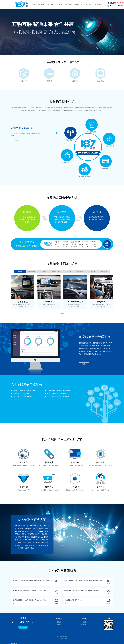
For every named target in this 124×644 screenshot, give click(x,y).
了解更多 (16, 141)
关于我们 (89, 4)
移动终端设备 (56, 271)
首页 (33, 4)
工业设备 (68, 271)
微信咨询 (23, 627)
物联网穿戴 (32, 271)
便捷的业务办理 (71, 133)
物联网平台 (79, 4)
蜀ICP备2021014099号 (62, 639)
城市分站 (98, 4)
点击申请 (107, 244)
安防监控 (44, 271)
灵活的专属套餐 (109, 139)
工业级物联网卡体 (85, 169)
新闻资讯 (69, 4)
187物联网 (84, 622)
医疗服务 (104, 271)
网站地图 (84, 624)
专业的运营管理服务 (67, 155)
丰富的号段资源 (106, 161)
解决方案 (50, 4)
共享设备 (92, 271)
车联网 (20, 271)
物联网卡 (41, 4)
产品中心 (60, 4)
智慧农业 (80, 271)
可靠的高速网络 (92, 125)
